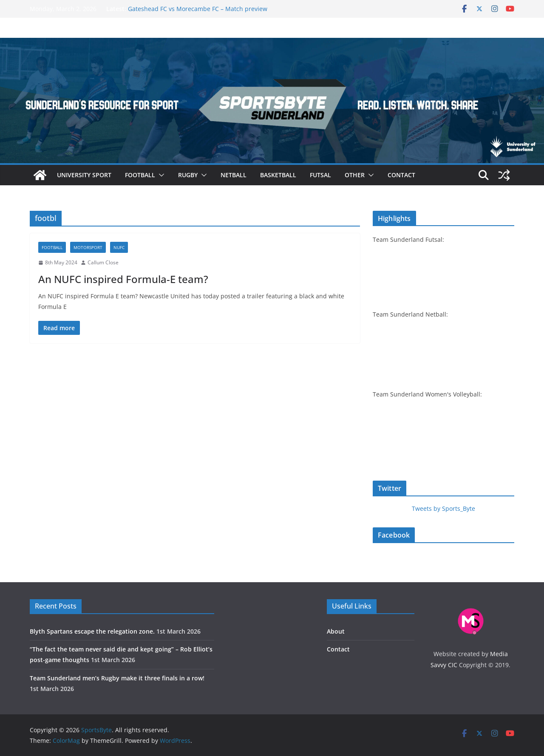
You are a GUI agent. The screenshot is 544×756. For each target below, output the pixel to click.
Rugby (188, 175)
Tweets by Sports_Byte (443, 508)
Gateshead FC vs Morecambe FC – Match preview (198, 9)
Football (140, 175)
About (336, 631)
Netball (234, 175)
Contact (401, 175)
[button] (160, 175)
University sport (84, 175)
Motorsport (88, 247)
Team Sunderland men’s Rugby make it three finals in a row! (117, 678)
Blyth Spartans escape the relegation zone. (92, 631)
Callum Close (103, 262)
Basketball (278, 175)
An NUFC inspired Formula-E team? (123, 279)
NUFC (119, 247)
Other (355, 175)
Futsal (320, 175)
